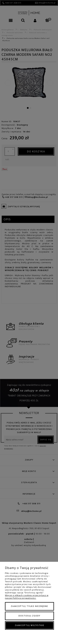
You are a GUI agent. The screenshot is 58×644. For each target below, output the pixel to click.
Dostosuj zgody (29, 616)
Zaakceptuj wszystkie (30, 625)
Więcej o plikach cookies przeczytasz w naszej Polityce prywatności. (27, 597)
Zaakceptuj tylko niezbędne (29, 606)
